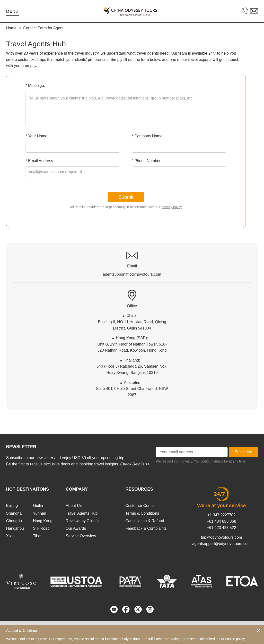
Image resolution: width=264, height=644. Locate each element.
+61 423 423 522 (222, 528)
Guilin (38, 506)
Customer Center (140, 506)
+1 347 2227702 (221, 515)
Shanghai (14, 513)
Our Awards (76, 528)
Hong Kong (43, 521)
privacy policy (172, 207)
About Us (74, 506)
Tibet (37, 536)
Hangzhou (15, 528)
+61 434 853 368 (222, 521)
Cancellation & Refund (145, 521)
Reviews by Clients (82, 521)
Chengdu (14, 521)
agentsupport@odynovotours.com (221, 544)
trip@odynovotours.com (221, 537)
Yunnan (40, 513)
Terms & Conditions (142, 513)
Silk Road (41, 528)
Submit (126, 197)
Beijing (12, 506)
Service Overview (81, 536)
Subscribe (243, 452)
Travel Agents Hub (82, 513)
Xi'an (10, 536)
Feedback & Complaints (146, 528)
